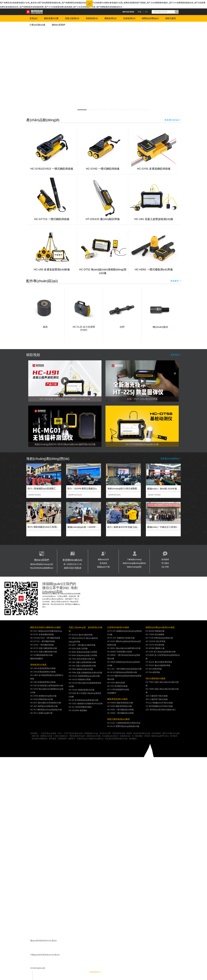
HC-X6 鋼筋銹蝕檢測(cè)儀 (41, 655)
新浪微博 (165, 559)
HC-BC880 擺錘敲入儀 (155, 648)
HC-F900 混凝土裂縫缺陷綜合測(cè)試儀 (85, 673)
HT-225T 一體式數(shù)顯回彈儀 (82, 645)
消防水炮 (35, 736)
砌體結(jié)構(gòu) (150, 18)
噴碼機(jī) (133, 739)
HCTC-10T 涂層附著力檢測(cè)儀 (121, 638)
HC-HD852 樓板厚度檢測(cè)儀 (120, 703)
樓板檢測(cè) (110, 18)
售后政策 (103, 563)
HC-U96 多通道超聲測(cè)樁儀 (43, 682)
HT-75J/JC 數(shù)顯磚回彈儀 (158, 665)
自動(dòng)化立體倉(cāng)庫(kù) (90, 739)
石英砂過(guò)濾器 (49, 733)
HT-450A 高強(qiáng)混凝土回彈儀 (83, 652)
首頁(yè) (34, 18)
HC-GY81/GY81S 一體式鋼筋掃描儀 (52, 169)
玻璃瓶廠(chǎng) (91, 733)
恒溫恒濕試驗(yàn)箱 (142, 733)
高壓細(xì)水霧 (46, 736)
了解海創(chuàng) (134, 559)
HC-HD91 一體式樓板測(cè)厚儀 (154, 269)
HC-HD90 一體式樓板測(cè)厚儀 (120, 713)
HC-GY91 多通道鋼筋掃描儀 (154, 169)
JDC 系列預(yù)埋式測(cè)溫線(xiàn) (161, 710)
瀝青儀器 (53, 739)
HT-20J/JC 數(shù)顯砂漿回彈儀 (159, 662)
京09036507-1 (95, 972)
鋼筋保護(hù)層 (51, 18)
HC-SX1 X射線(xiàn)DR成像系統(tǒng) (46, 631)
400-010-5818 (73, 568)
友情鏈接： (35, 733)
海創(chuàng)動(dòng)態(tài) (134, 563)
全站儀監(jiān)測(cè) (110, 736)
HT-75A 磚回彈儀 (153, 672)
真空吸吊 (174, 736)
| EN (145, 12)
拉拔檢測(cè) (129, 18)
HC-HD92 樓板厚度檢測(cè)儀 (120, 706)
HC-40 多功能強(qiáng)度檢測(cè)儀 (83, 700)
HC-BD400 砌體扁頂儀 (155, 631)
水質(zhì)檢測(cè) (61, 736)
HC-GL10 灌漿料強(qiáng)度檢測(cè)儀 (123, 726)
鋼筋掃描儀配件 (37, 659)
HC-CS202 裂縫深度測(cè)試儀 (81, 690)
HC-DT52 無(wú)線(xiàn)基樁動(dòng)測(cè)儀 (103, 271)
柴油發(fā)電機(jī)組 (40, 739)
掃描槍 (129, 733)
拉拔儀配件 (112, 693)
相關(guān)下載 (103, 567)
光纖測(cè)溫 (125, 736)
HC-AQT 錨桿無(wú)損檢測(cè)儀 (44, 706)
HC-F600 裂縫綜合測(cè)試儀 (81, 669)
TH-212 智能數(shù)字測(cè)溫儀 (159, 703)
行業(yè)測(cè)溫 (37, 25)
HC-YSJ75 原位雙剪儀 (155, 645)
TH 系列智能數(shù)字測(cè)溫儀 (159, 706)
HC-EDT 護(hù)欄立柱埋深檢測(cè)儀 (46, 703)
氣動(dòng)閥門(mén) (160, 736)
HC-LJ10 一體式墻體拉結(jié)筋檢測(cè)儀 (124, 669)
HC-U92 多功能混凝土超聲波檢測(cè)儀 (47, 686)
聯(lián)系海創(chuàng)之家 (42, 564)
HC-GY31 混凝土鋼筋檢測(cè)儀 (43, 648)
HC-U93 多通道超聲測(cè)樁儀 (52, 269)
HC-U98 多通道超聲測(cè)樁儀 (43, 668)
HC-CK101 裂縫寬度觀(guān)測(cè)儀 (84, 676)
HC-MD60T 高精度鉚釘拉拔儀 (119, 652)
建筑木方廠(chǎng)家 (171, 733)
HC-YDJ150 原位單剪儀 (155, 641)
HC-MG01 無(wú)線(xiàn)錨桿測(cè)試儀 (124, 648)
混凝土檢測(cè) (72, 18)
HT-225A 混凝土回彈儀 (78, 648)
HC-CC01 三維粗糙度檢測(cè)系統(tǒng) (124, 723)
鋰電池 (147, 736)
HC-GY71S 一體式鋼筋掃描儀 (52, 219)
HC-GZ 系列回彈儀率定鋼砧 (80, 707)
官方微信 (165, 563)
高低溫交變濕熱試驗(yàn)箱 (116, 739)
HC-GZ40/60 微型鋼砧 (78, 710)
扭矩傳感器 (156, 733)
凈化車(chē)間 (105, 733)
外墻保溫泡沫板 (119, 733)
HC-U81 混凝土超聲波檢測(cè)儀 (82, 666)
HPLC (60, 733)
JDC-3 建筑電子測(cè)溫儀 (157, 696)
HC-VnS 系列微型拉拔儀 (117, 686)
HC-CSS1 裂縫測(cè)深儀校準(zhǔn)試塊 (86, 704)
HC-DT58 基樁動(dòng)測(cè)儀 (43, 696)
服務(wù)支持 (103, 559)
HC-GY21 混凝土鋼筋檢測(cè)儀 (43, 652)
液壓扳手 (72, 739)
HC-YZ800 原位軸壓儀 (155, 634)
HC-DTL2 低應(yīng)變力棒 (41, 713)
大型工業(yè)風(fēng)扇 (73, 733)
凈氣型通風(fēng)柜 (77, 736)
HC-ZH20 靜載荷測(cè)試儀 (42, 699)
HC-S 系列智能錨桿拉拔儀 (118, 689)
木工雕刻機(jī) (137, 736)
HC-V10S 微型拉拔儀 (116, 683)
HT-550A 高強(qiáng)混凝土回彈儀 (83, 655)
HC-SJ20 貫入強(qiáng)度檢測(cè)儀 (161, 652)
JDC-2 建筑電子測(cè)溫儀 (157, 699)
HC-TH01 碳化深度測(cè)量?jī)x (82, 659)
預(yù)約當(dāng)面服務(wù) (42, 568)
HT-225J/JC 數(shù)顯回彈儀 (103, 219)
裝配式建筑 (171, 18)
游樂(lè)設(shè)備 (93, 736)
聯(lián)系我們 (58, 25)
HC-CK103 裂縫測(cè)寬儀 (80, 679)
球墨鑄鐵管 (62, 739)
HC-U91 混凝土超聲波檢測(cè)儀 (154, 219)
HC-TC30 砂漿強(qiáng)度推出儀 (159, 638)
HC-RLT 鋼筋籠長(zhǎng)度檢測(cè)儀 (46, 710)
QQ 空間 (165, 567)
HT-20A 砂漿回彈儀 (154, 669)
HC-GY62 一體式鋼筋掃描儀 (103, 169)
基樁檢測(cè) (92, 18)
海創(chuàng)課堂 (134, 567)
